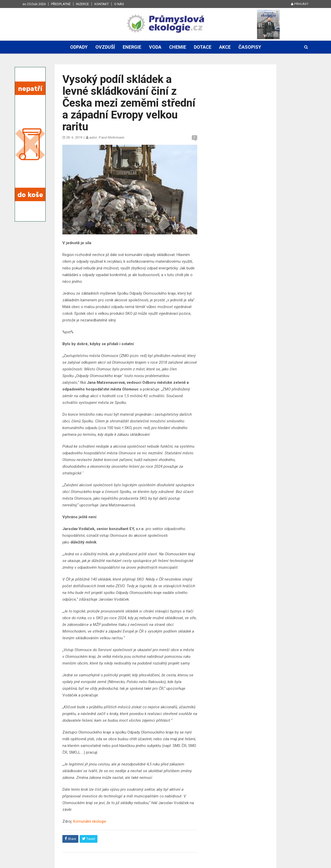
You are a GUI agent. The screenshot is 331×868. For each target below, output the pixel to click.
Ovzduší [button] (105, 47)
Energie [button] (132, 47)
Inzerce (82, 4)
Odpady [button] (79, 47)
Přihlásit (300, 4)
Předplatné (61, 4)
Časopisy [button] (250, 47)
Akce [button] (225, 47)
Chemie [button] (178, 47)
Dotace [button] (203, 47)
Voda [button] (155, 47)
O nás (119, 4)
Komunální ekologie (90, 821)
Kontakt (102, 4)
